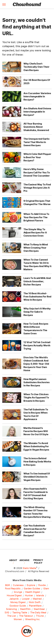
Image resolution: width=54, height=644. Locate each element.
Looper (26, 599)
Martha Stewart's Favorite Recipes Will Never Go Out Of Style (36, 431)
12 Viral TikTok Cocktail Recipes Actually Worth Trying (37, 345)
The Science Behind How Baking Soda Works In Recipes (37, 462)
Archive (24, 560)
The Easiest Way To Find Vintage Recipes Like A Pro (37, 188)
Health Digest (33, 592)
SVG (7, 613)
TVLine (40, 616)
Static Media (29, 568)
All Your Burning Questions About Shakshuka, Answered (36, 127)
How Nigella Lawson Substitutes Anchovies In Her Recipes (37, 382)
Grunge (18, 592)
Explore (31, 585)
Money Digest (18, 602)
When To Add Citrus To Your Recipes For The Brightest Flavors (36, 217)
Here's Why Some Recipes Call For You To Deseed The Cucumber (37, 172)
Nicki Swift (35, 602)
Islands (40, 596)
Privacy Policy (38, 561)
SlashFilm (25, 609)
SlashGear (39, 609)
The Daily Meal (38, 613)
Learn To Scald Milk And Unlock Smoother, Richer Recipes (37, 281)
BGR (7, 585)
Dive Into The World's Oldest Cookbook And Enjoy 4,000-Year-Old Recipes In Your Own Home (36, 364)
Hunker (29, 596)
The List (12, 616)
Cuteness (18, 585)
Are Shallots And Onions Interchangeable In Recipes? (37, 112)
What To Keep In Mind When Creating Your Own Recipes (36, 248)
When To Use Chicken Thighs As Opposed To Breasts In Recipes (36, 398)
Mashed (37, 599)
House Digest (14, 596)
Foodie (42, 585)
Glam (46, 589)
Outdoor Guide (18, 606)
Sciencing (11, 609)
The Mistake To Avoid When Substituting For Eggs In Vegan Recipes (36, 446)
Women (18, 619)
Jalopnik (14, 599)
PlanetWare (35, 606)
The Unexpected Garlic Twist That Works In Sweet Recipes (37, 142)
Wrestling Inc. (33, 619)
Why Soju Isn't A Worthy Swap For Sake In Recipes (37, 312)
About (13, 560)
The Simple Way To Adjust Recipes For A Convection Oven (35, 233)
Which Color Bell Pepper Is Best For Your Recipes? (37, 157)
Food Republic (13, 589)
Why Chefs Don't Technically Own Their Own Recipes (36, 67)
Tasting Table (20, 613)
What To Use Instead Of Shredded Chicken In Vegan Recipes (37, 477)
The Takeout (26, 616)
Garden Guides (32, 589)
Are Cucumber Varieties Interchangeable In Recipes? (37, 97)
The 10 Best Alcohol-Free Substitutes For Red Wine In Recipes (37, 297)
